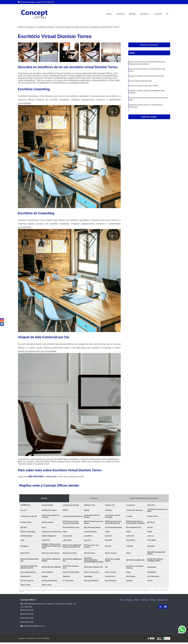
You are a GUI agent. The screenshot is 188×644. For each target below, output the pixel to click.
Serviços (144, 14)
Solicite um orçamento (149, 45)
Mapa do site (163, 600)
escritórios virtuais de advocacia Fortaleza (144, 87)
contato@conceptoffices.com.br (33, 626)
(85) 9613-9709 (27, 614)
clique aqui (51, 477)
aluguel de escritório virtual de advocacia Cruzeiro (147, 77)
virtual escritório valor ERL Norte (141, 82)
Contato (158, 14)
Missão (132, 14)
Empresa (120, 14)
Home (109, 14)
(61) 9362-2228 (27, 622)
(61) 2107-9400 (27, 618)
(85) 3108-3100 (36, 477)
